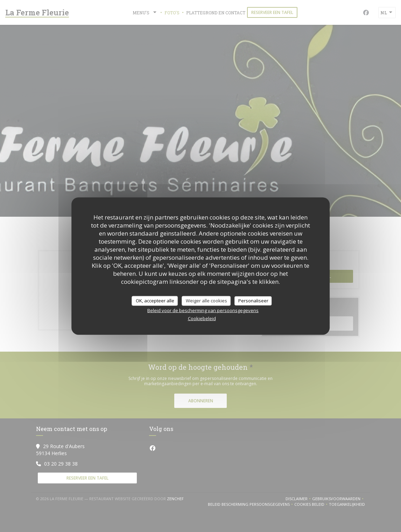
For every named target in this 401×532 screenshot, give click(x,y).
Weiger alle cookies (206, 301)
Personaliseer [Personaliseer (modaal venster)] (253, 301)
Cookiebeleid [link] (202, 318)
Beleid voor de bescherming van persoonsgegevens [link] (203, 310)
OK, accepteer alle (155, 301)
